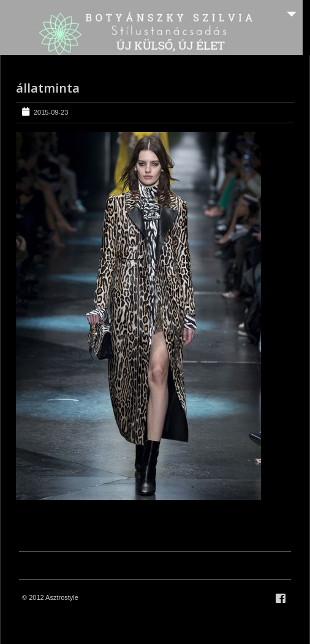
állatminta (48, 88)
